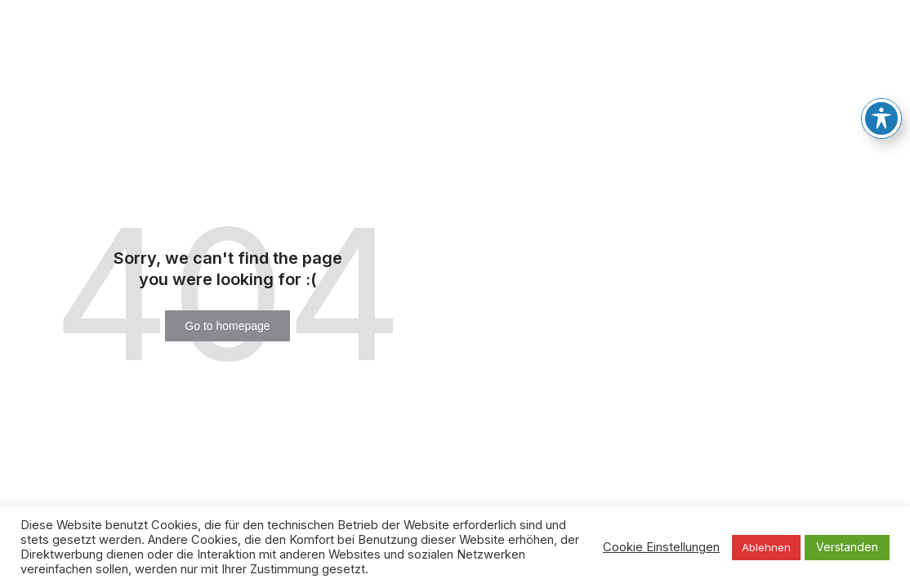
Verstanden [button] (847, 547)
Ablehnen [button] (766, 547)
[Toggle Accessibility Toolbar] (881, 118)
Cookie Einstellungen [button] (661, 547)
